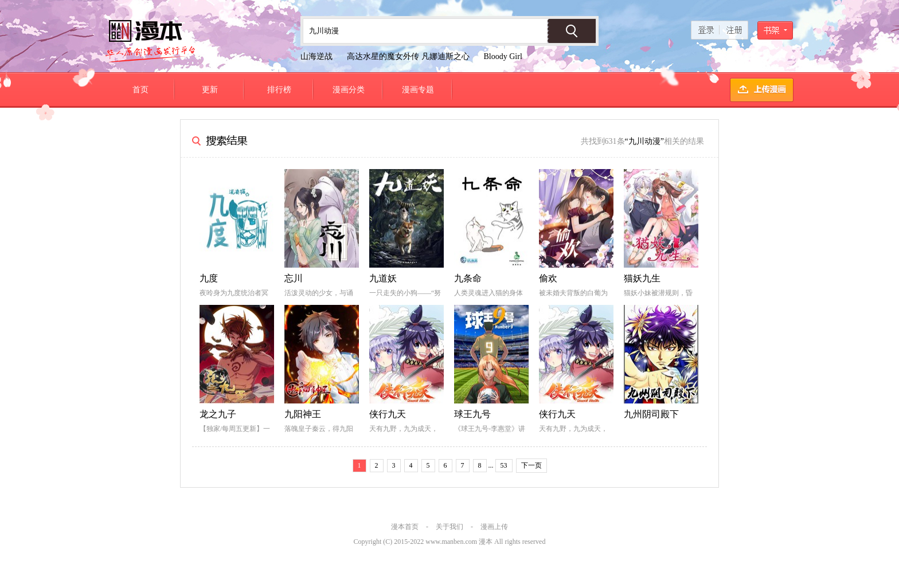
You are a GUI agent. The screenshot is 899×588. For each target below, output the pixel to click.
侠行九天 (388, 414)
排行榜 (279, 90)
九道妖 (383, 278)
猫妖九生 (642, 278)
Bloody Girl (503, 56)
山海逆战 (316, 56)
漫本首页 (405, 527)
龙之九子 (218, 414)
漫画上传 (494, 527)
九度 (209, 278)
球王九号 (472, 414)
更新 (210, 90)
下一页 (531, 465)
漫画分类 (349, 90)
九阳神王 (303, 414)
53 (504, 465)
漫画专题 (418, 90)
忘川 (294, 278)
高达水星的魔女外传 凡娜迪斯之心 (408, 56)
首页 (140, 90)
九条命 (468, 278)
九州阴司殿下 (651, 414)
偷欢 (548, 278)
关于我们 (449, 527)
